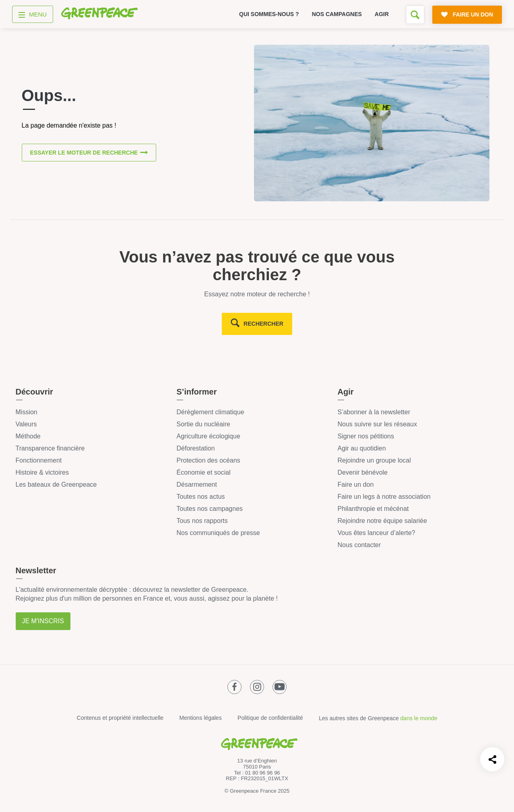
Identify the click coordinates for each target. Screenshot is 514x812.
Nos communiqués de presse (218, 533)
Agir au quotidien (361, 448)
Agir (382, 14)
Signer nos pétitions (366, 436)
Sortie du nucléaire (203, 424)
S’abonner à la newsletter (374, 412)
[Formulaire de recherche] (415, 15)
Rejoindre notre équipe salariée (382, 521)
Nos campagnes (337, 14)
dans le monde (419, 718)
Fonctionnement (39, 460)
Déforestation (195, 448)
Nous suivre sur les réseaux (377, 424)
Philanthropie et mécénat (373, 509)
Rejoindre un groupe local (374, 460)
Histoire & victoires (42, 472)
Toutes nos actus (200, 497)
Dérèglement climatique (210, 412)
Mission (27, 412)
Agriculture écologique (208, 436)
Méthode (28, 436)
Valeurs (26, 424)
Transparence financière (50, 448)
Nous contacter (359, 545)
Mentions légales (201, 718)
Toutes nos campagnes (210, 509)
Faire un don (355, 485)
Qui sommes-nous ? (269, 14)
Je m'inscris (43, 621)
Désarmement (196, 485)
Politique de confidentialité (270, 718)
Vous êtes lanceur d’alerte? (376, 533)
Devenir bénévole (362, 472)
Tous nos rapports (202, 521)
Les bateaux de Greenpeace (56, 485)
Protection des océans (208, 460)
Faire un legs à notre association (384, 497)
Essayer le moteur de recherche (84, 153)
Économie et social (203, 472)
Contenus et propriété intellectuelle (120, 718)
